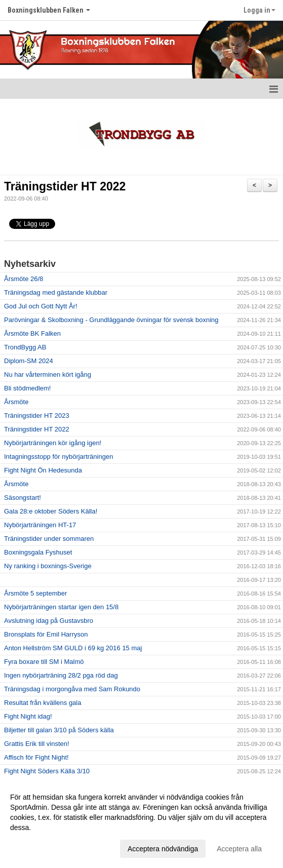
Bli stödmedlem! (27, 388)
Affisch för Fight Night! (36, 757)
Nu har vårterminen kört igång (48, 374)
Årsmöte (16, 402)
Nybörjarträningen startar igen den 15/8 (61, 607)
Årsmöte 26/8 (24, 279)
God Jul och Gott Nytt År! (41, 306)
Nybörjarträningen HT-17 (40, 525)
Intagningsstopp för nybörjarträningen (58, 457)
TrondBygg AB (25, 347)
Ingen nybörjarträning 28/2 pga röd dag (61, 675)
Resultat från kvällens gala (43, 703)
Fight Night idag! (28, 716)
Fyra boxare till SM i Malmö (44, 662)
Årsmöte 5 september (35, 593)
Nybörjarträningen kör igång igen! (53, 443)
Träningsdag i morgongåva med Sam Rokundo (72, 689)
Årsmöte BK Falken (32, 333)
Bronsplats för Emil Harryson (46, 634)
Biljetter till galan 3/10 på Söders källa (59, 730)
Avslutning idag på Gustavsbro (49, 621)
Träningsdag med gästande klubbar (56, 292)
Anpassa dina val (37, 847)
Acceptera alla (239, 849)
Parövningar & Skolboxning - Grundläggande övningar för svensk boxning (111, 320)
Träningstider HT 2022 (65, 186)
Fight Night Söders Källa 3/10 (47, 771)
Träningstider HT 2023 (37, 416)
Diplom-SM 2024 (29, 361)
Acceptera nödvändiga (163, 849)
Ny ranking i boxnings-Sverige (48, 566)
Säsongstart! (23, 498)
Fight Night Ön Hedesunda (43, 470)
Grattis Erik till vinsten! (37, 744)
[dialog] (141, 822)
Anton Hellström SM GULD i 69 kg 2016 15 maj (73, 648)
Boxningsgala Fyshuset (38, 552)
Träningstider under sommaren (49, 539)
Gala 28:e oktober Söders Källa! (51, 511)
